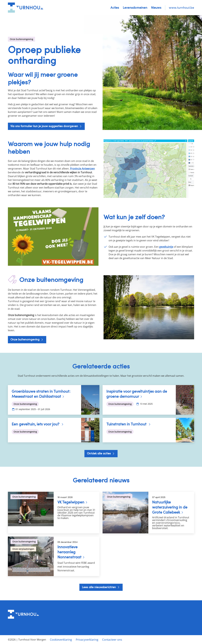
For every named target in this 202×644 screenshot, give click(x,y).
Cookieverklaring (61, 640)
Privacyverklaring (87, 640)
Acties (115, 8)
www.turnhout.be (181, 8)
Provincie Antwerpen (82, 169)
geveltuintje (166, 247)
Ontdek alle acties (99, 453)
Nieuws (156, 8)
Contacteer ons (112, 640)
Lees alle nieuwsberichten (99, 587)
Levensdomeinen (135, 8)
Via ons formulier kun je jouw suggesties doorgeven (45, 126)
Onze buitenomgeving (25, 339)
